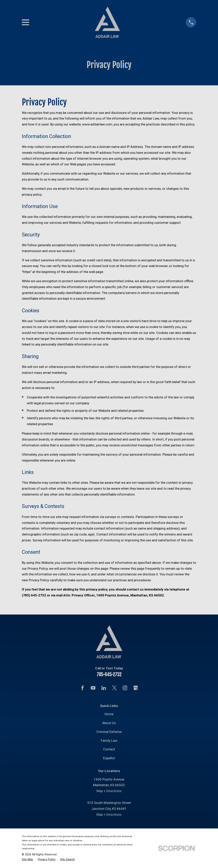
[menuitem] (27, 859)
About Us (109, 723)
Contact (109, 749)
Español (109, 758)
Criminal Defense (109, 732)
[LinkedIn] (104, 688)
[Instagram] (125, 688)
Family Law (109, 741)
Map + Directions (109, 791)
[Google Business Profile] (136, 688)
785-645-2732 (109, 675)
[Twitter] (114, 688)
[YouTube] (93, 688)
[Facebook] (83, 688)
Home (109, 714)
